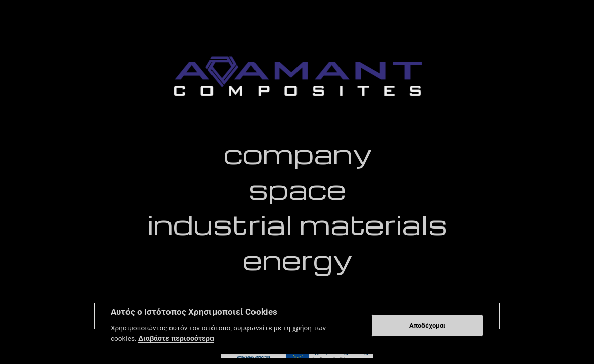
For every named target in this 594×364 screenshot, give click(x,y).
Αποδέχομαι (427, 325)
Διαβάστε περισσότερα (176, 338)
